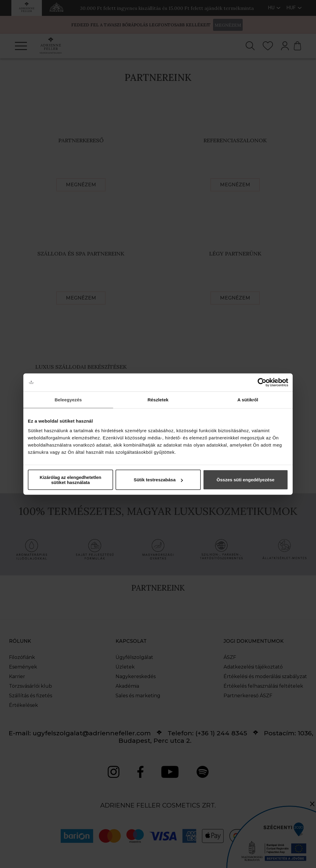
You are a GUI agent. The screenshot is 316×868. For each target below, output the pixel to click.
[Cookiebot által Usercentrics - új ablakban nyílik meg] (262, 382)
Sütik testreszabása (158, 480)
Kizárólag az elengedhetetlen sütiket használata (71, 480)
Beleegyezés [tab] (68, 400)
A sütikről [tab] (248, 400)
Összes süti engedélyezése (246, 480)
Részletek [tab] (158, 400)
